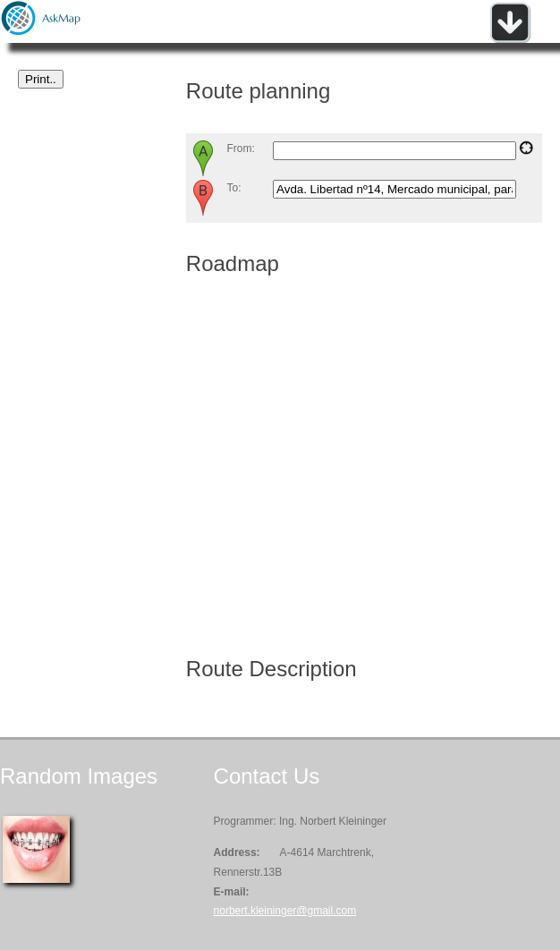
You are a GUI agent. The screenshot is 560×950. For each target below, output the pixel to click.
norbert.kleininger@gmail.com (285, 911)
